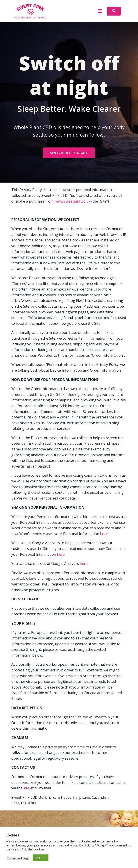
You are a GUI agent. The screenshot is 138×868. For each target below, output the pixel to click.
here (104, 534)
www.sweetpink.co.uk (73, 201)
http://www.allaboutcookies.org (37, 301)
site (26, 788)
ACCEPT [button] (41, 858)
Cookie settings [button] (18, 858)
